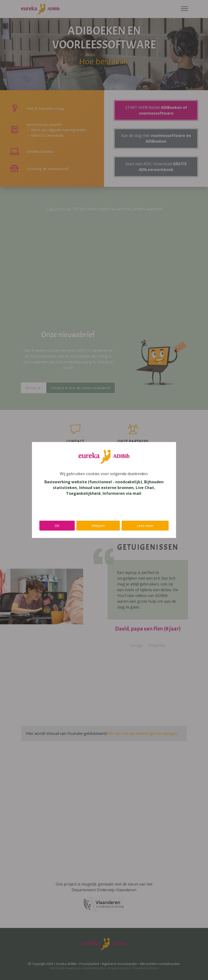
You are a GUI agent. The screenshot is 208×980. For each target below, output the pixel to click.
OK (57, 526)
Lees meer (145, 526)
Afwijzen (98, 526)
